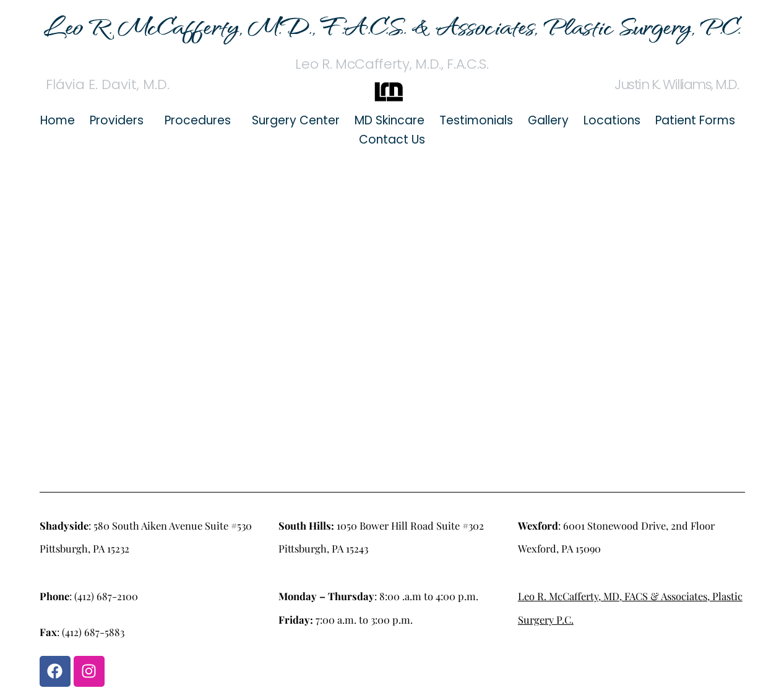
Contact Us (392, 140)
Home (58, 120)
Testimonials (476, 120)
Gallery (548, 120)
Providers (117, 120)
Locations (612, 120)
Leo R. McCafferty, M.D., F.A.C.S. (392, 64)
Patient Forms (695, 120)
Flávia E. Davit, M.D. (108, 84)
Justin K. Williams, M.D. (676, 84)
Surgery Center (296, 120)
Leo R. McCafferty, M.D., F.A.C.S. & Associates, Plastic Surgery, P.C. (392, 26)
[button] (120, 120)
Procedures (198, 120)
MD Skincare (390, 120)
